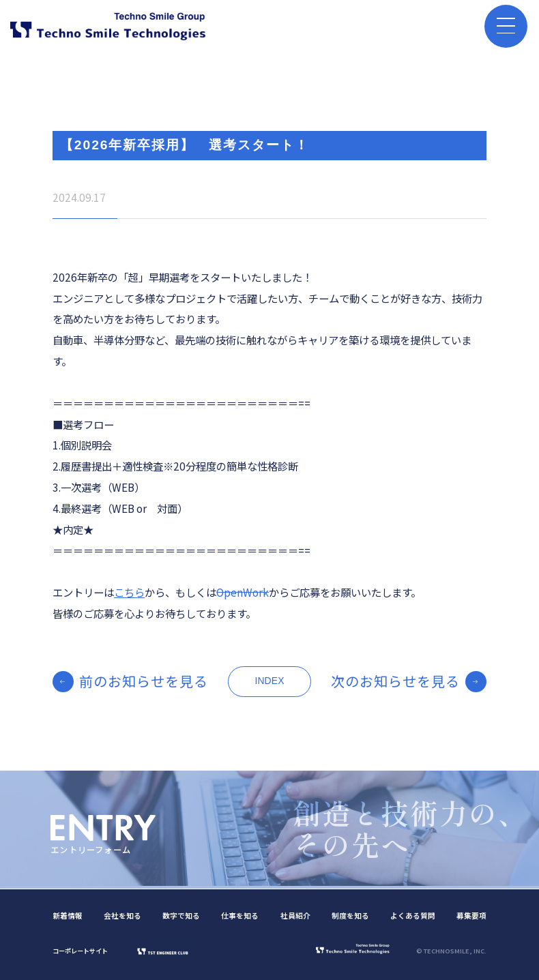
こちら (129, 592)
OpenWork (243, 592)
